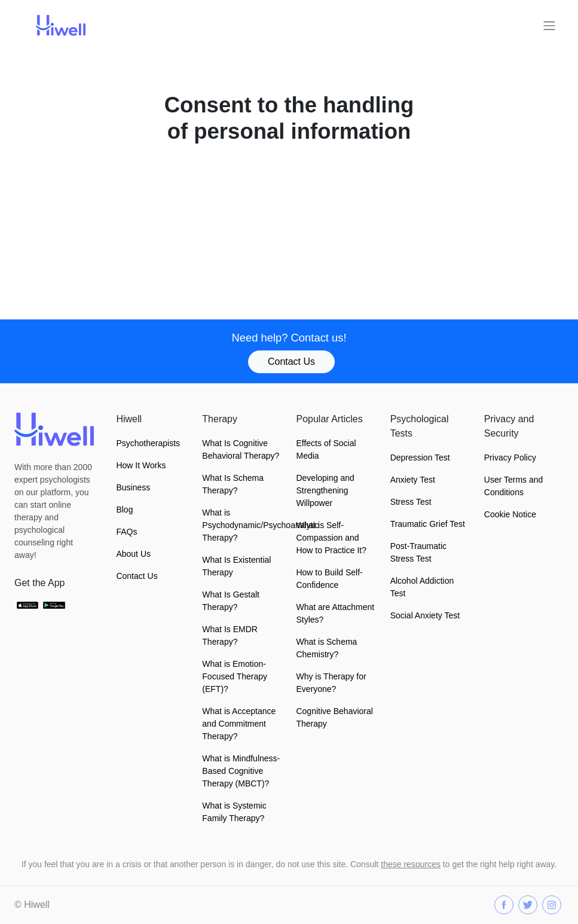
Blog (124, 510)
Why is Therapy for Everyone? (331, 683)
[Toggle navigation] (549, 26)
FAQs (126, 532)
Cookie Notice (510, 514)
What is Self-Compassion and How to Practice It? (331, 538)
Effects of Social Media (326, 449)
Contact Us (291, 362)
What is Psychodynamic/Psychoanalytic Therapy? (242, 525)
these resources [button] (411, 864)
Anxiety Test (413, 480)
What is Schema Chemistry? (326, 648)
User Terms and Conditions (514, 486)
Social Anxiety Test (425, 615)
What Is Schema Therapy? (233, 484)
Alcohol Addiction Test (422, 587)
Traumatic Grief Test (428, 524)
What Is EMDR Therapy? (230, 635)
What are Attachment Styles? (335, 613)
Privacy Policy (510, 458)
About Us (133, 554)
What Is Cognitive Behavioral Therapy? (241, 449)
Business (133, 487)
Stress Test (411, 502)
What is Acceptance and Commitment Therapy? (239, 724)
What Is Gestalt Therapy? (231, 601)
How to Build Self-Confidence (329, 579)
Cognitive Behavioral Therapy (334, 717)
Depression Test (420, 458)
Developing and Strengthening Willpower (325, 490)
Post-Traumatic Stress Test (418, 552)
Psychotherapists (148, 443)
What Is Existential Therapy (236, 566)
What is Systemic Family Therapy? (234, 812)
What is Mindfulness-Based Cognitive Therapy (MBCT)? (241, 771)
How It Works (141, 465)
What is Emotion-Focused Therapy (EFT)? (235, 676)
